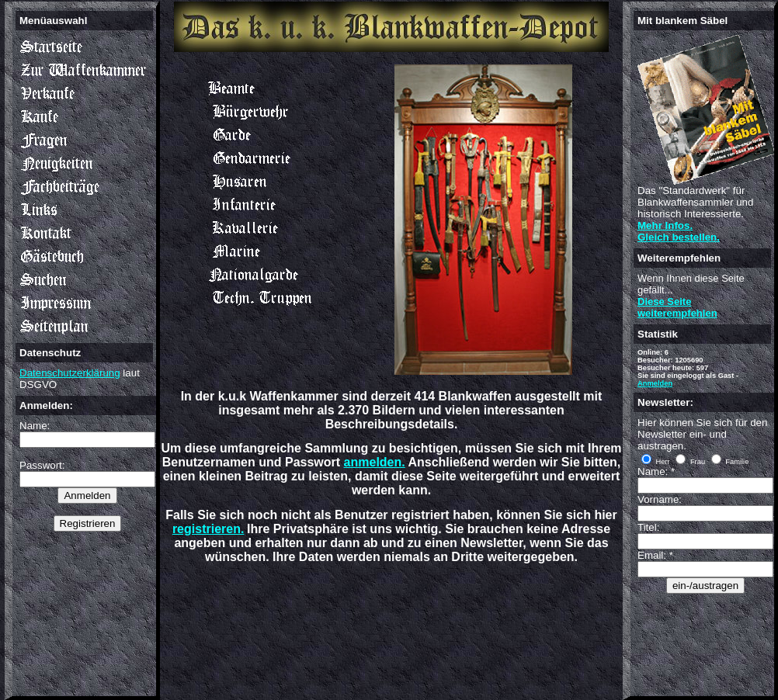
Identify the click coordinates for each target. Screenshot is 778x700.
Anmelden (655, 383)
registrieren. (208, 529)
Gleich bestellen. (679, 237)
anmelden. (375, 462)
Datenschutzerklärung (70, 373)
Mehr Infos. (665, 225)
